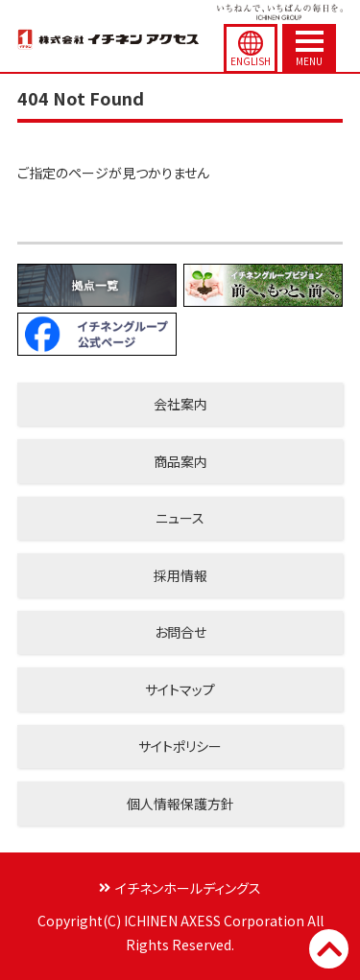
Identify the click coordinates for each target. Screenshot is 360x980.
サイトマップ (180, 689)
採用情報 (180, 575)
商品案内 (180, 461)
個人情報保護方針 (180, 804)
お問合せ (180, 632)
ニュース (180, 518)
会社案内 (180, 404)
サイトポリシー (180, 746)
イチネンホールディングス (188, 888)
